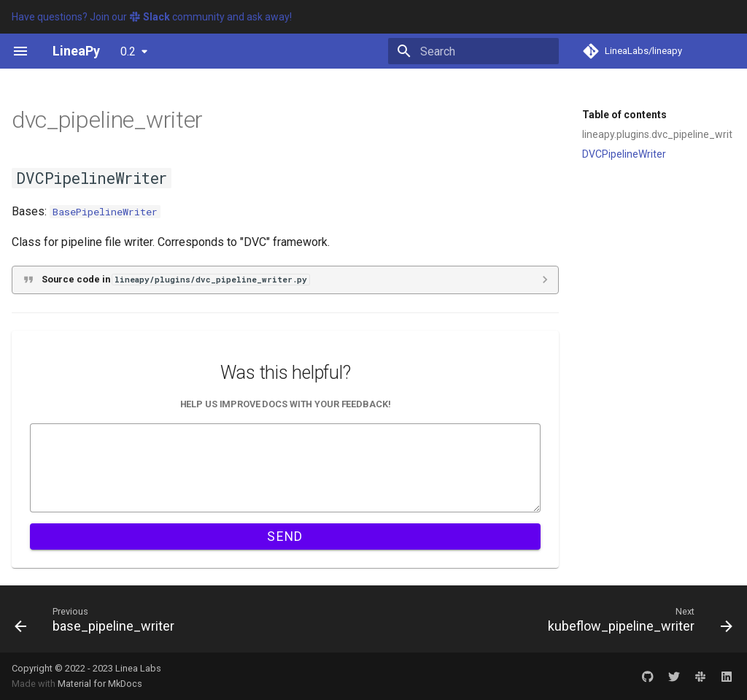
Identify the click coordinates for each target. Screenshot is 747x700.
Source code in (175, 279)
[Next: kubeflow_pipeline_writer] (637, 619)
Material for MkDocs (100, 684)
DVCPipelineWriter (624, 154)
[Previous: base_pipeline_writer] (98, 619)
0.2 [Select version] (128, 51)
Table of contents (624, 115)
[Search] (473, 51)
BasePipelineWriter (105, 212)
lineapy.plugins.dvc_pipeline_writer (657, 134)
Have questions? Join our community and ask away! (152, 17)
